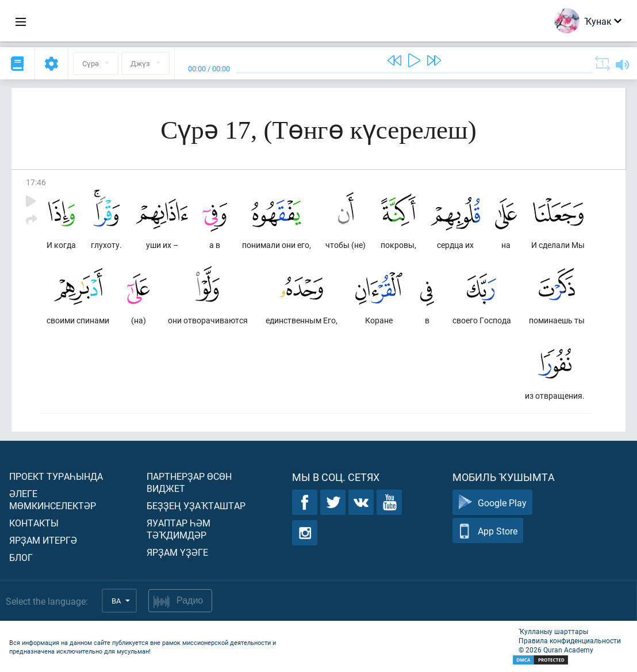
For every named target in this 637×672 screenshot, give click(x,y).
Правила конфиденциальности (570, 640)
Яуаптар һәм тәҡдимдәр (179, 529)
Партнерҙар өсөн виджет (189, 482)
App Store (488, 531)
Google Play (492, 503)
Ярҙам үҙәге (177, 552)
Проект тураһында (56, 476)
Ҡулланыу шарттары (553, 631)
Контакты (34, 523)
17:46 (36, 182)
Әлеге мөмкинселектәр (53, 499)
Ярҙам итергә (43, 540)
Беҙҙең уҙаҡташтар (196, 505)
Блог (21, 557)
